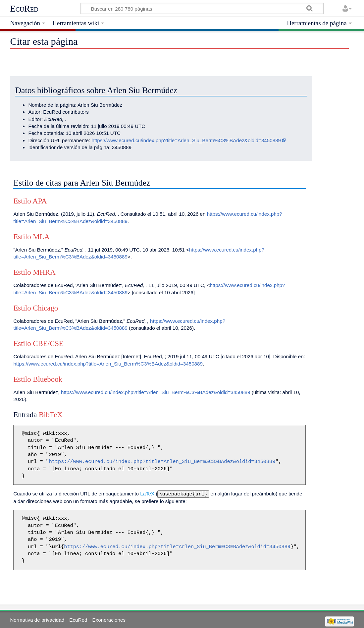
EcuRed (24, 9)
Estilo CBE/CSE (38, 343)
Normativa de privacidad (37, 619)
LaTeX (147, 494)
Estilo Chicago (36, 308)
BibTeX (51, 415)
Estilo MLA (31, 237)
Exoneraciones (109, 619)
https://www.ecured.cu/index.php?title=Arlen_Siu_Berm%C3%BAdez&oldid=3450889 (186, 140)
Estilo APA (30, 201)
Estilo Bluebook (38, 379)
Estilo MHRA (34, 272)
